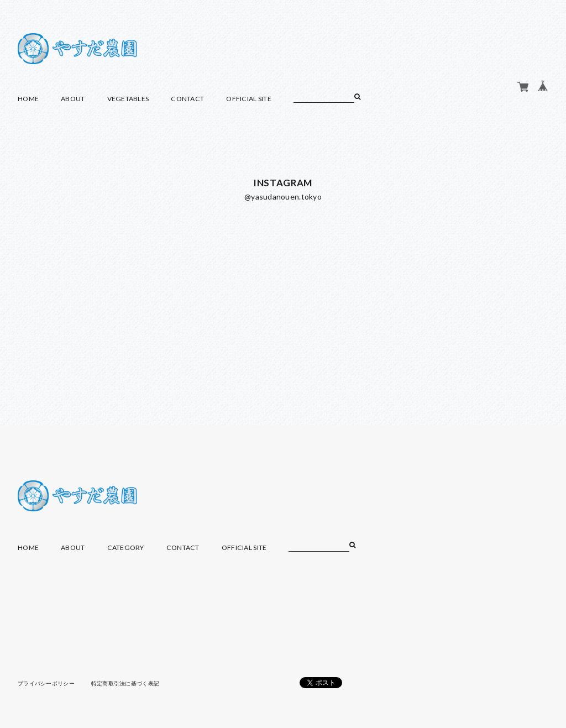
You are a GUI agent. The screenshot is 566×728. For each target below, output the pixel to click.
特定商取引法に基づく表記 (125, 683)
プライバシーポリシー (46, 683)
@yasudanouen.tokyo (283, 197)
